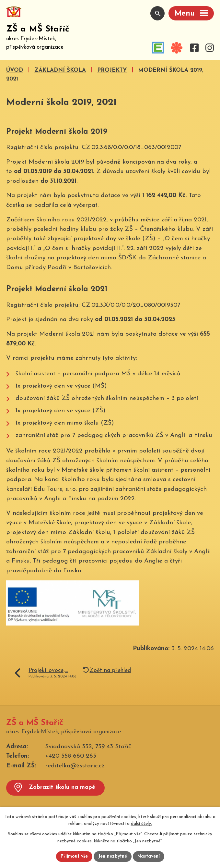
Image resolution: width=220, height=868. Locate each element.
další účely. (141, 824)
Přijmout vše (74, 856)
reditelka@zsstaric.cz (75, 766)
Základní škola (60, 70)
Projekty (112, 70)
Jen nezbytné (113, 856)
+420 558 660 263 (71, 756)
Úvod (15, 70)
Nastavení (149, 856)
